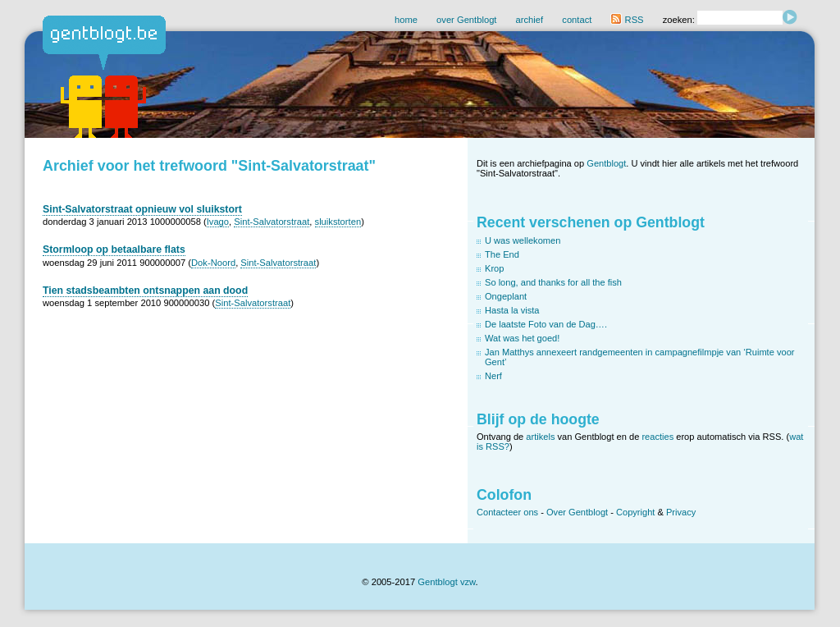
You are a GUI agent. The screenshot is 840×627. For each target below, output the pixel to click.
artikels (540, 437)
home (406, 20)
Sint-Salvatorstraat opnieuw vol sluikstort (142, 209)
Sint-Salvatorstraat (272, 222)
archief (530, 20)
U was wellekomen (523, 240)
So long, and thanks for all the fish (553, 282)
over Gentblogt (466, 20)
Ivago (218, 222)
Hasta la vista (512, 310)
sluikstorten (338, 222)
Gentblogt (606, 163)
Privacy (681, 512)
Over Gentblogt (577, 512)
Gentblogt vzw (446, 582)
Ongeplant (506, 296)
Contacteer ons (507, 512)
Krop (494, 268)
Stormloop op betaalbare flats (114, 249)
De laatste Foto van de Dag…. (546, 324)
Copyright (635, 512)
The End (502, 254)
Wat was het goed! (522, 338)
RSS (627, 20)
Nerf (493, 376)
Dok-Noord (213, 263)
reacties (657, 437)
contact (577, 20)
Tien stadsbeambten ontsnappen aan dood (145, 291)
